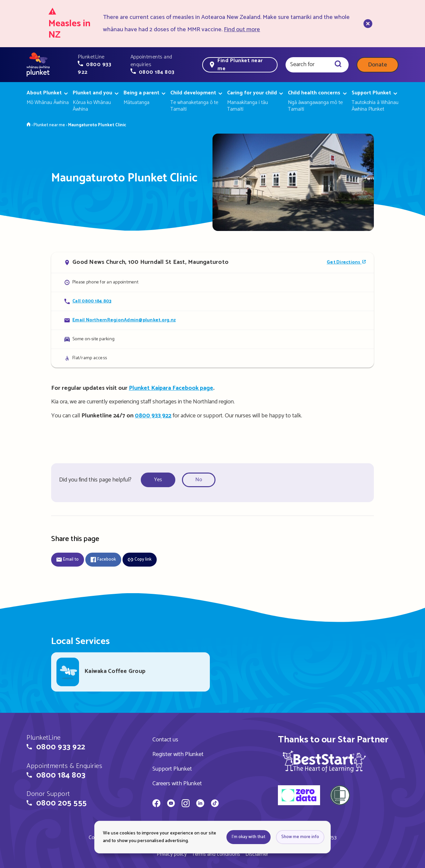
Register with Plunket (178, 754)
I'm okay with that (249, 837)
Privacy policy (172, 854)
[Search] (338, 65)
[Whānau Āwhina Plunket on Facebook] (156, 804)
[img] (324, 761)
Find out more (242, 30)
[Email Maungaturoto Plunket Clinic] (212, 320)
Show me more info (300, 837)
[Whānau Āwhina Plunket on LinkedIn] (200, 804)
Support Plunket (172, 769)
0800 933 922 (153, 416)
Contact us (165, 740)
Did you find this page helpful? (95, 480)
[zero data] (299, 796)
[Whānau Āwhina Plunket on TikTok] (215, 804)
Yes (158, 480)
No (199, 480)
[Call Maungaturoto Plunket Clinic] (212, 301)
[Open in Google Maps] (212, 263)
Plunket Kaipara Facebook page (171, 388)
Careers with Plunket (177, 784)
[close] (367, 24)
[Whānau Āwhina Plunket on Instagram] (186, 804)
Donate (378, 65)
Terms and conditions (216, 854)
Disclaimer (257, 854)
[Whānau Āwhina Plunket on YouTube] (171, 804)
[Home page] (38, 65)
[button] (100, 65)
